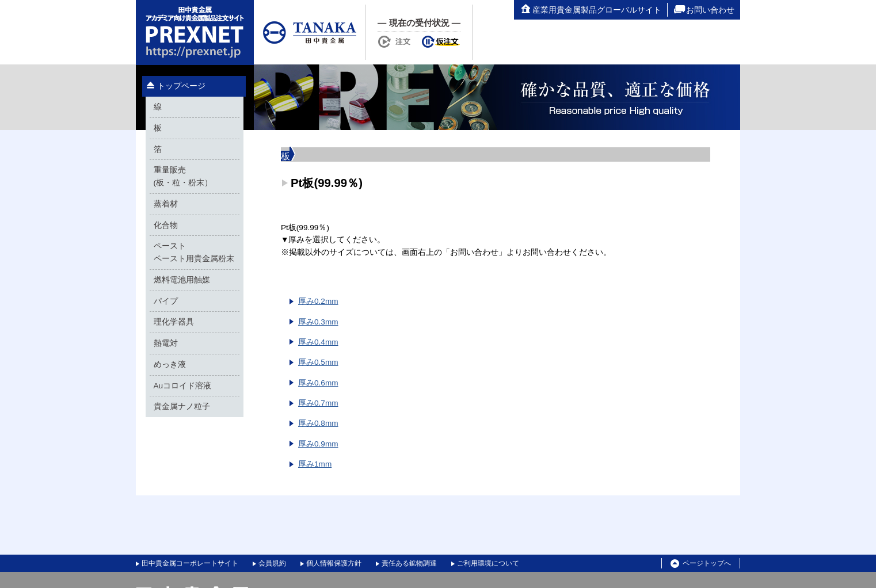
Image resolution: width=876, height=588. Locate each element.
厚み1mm (315, 464)
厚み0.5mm (318, 362)
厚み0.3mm (318, 322)
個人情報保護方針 (334, 563)
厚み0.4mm (318, 342)
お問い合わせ (704, 10)
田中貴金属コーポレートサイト (190, 563)
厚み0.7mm (318, 403)
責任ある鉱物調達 (409, 563)
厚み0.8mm (318, 423)
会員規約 (272, 563)
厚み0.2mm (318, 301)
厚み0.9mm (318, 444)
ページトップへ (701, 564)
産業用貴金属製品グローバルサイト (591, 10)
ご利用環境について (488, 563)
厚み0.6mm (318, 383)
